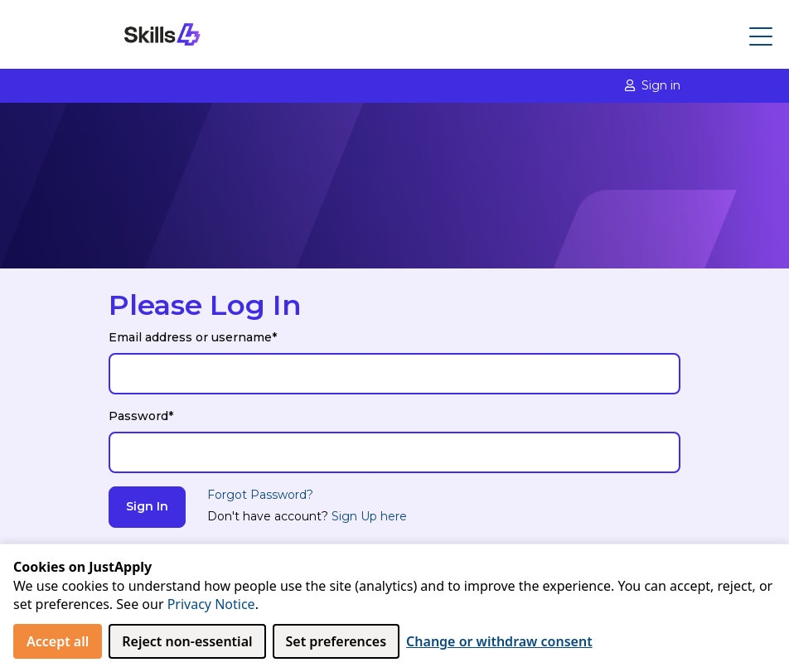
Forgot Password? (260, 495)
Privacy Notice (211, 604)
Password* (141, 416)
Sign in (653, 85)
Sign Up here (369, 516)
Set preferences (336, 641)
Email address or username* (193, 337)
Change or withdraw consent (499, 641)
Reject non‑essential (187, 641)
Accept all (58, 641)
